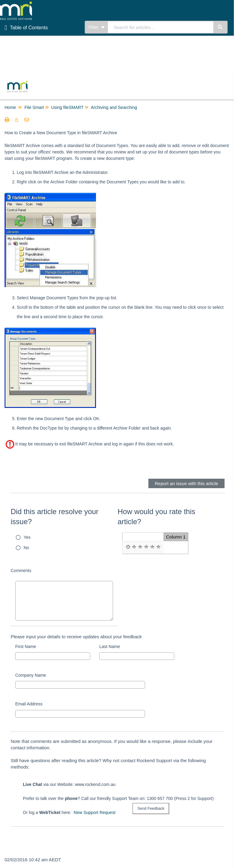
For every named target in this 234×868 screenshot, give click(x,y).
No (27, 548)
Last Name (110, 646)
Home (10, 107)
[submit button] (151, 809)
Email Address (29, 704)
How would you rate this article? (156, 517)
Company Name (31, 675)
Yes (27, 537)
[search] (161, 27)
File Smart (34, 107)
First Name (26, 646)
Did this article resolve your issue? (55, 517)
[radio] (128, 547)
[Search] (220, 27)
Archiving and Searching (114, 107)
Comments (21, 571)
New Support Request (95, 812)
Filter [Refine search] (97, 27)
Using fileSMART (67, 107)
